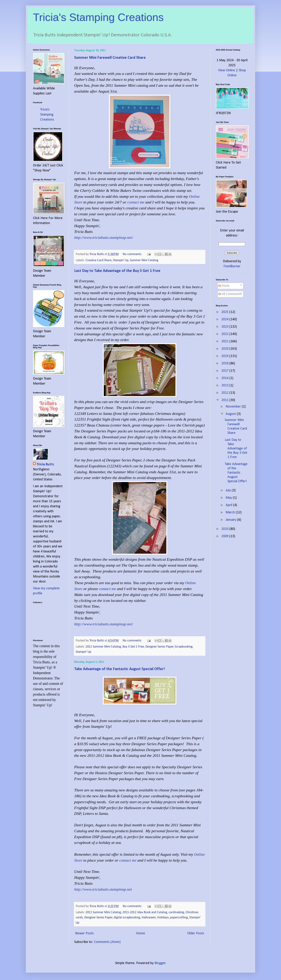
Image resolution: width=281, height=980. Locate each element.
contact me (136, 202)
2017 (225, 371)
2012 (225, 393)
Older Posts (196, 933)
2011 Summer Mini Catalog (103, 647)
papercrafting (179, 918)
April (229, 505)
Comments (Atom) (107, 942)
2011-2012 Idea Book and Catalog (145, 912)
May (229, 498)
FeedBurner (232, 266)
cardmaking (176, 912)
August (231, 414)
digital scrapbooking (127, 918)
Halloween (149, 918)
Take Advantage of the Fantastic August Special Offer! (120, 669)
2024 (225, 319)
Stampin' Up (121, 260)
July (229, 490)
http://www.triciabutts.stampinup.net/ (104, 237)
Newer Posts (84, 933)
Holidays (163, 918)
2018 (225, 363)
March (231, 512)
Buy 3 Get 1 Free (133, 647)
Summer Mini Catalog (144, 260)
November (234, 407)
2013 (225, 385)
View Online (227, 70)
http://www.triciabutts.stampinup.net (103, 889)
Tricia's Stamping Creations (98, 17)
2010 (225, 529)
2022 (225, 334)
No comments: (133, 254)
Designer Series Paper (159, 647)
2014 (225, 378)
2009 (225, 536)
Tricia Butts (45, 464)
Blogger (160, 963)
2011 (225, 400)
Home (141, 933)
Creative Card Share (98, 260)
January (231, 520)
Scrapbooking (184, 647)
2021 (225, 341)
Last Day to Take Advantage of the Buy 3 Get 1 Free (117, 271)
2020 (225, 349)
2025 (225, 312)
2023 (225, 327)
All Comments (230, 294)
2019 (225, 356)
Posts (224, 286)
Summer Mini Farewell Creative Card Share (110, 58)
